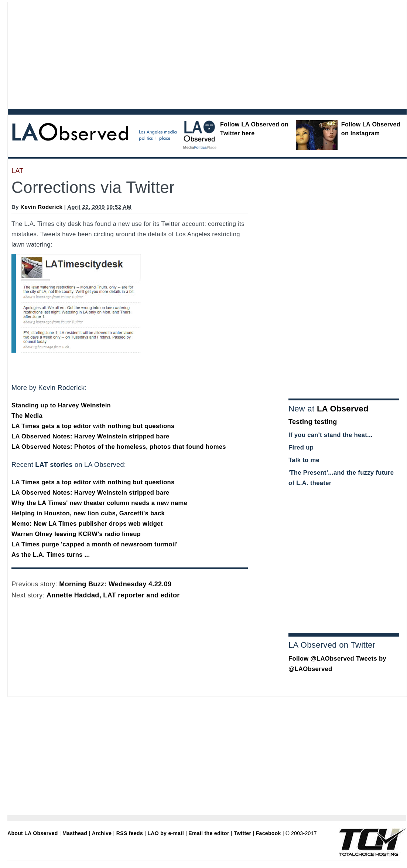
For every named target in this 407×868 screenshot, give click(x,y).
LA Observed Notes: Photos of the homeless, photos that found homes (119, 447)
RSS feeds (130, 833)
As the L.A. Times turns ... (51, 555)
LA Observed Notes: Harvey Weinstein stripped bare (90, 436)
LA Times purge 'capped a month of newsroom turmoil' (95, 544)
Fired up (301, 447)
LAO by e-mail (165, 833)
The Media (27, 416)
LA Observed (343, 409)
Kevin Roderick (41, 207)
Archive (102, 833)
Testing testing (313, 422)
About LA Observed (33, 833)
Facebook (269, 833)
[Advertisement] (151, 54)
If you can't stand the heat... (331, 435)
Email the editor (209, 833)
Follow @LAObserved (321, 659)
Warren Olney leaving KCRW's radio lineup (76, 534)
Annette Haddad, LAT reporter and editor (113, 595)
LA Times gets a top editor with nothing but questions (93, 426)
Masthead (75, 833)
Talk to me (304, 460)
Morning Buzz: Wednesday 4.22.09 (115, 584)
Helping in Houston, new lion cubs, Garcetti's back (88, 513)
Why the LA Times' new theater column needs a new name (99, 503)
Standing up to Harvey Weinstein (61, 405)
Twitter (242, 833)
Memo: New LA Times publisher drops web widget (87, 524)
